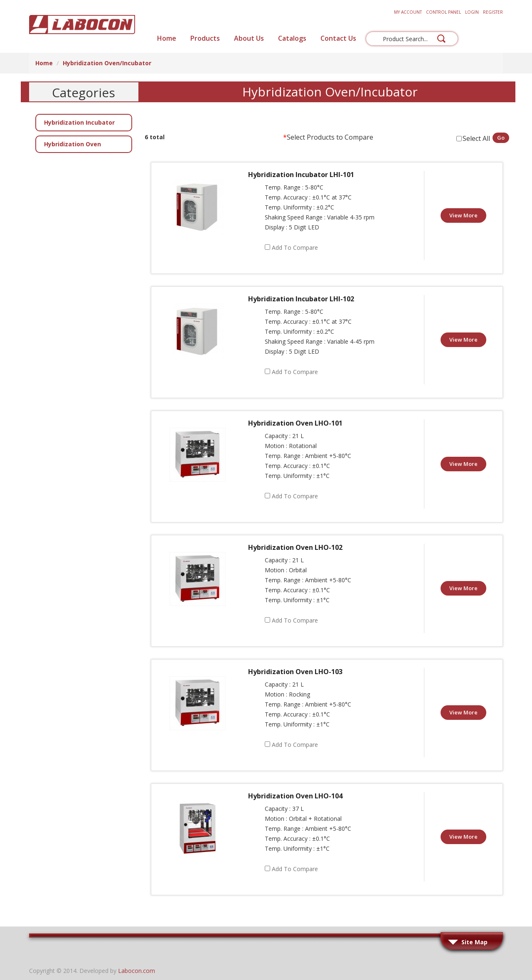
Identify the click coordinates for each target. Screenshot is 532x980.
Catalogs (292, 38)
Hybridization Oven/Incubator (107, 63)
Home (167, 38)
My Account (408, 12)
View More (463, 215)
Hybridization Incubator (79, 122)
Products (205, 38)
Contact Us (338, 38)
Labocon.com (137, 971)
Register (493, 12)
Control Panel (443, 12)
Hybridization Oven (73, 144)
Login (472, 12)
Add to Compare (295, 247)
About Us (249, 38)
